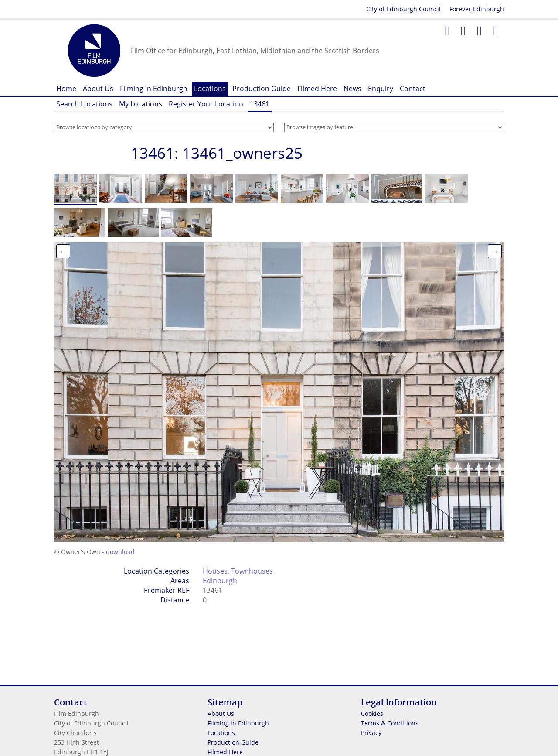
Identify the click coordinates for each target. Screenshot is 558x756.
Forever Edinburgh (477, 9)
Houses (215, 571)
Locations (210, 89)
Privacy (371, 733)
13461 (260, 104)
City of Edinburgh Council (403, 9)
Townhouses (252, 571)
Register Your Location (206, 104)
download (120, 552)
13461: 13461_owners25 (217, 153)
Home (66, 89)
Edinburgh (220, 581)
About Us (98, 89)
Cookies (372, 713)
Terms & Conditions (390, 723)
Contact (413, 89)
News (352, 89)
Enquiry (381, 89)
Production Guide (262, 89)
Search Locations (84, 104)
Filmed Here (317, 89)
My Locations (141, 104)
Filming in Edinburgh (154, 89)
